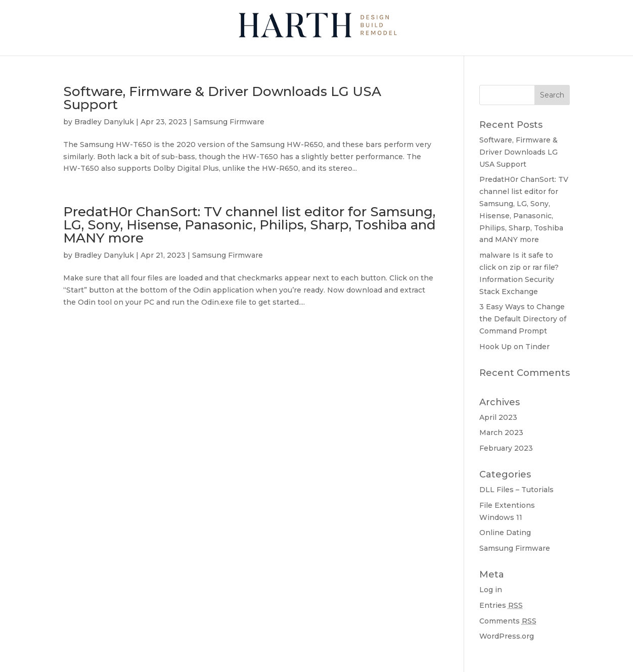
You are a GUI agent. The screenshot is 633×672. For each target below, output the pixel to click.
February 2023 (506, 448)
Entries (501, 605)
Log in (491, 590)
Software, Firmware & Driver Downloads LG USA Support (222, 98)
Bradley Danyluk (104, 122)
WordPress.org (507, 636)
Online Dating (505, 533)
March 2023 (501, 433)
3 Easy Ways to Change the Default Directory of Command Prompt (523, 319)
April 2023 (498, 417)
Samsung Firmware (229, 122)
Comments (508, 621)
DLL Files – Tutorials (516, 490)
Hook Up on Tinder (514, 347)
